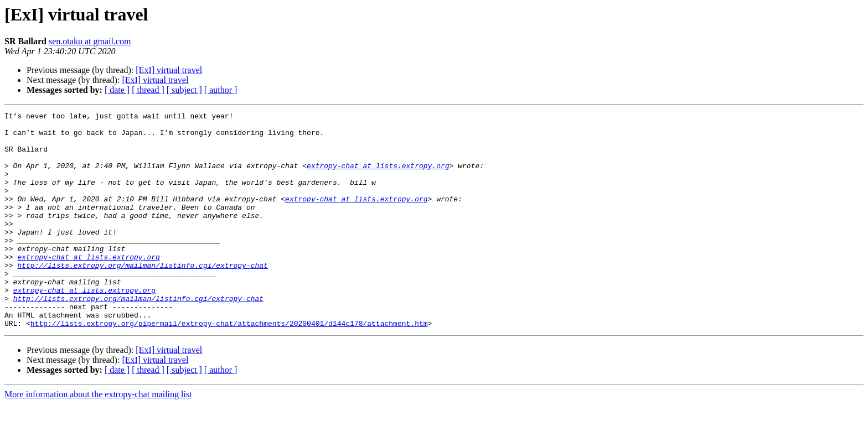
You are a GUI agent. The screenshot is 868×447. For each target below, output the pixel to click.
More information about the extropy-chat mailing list (98, 437)
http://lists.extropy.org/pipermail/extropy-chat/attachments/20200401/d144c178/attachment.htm (229, 366)
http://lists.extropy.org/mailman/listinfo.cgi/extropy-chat (142, 297)
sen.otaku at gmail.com (90, 41)
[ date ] (117, 90)
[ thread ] (148, 90)
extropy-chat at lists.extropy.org (378, 177)
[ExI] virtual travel (169, 70)
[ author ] (221, 90)
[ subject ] (184, 90)
